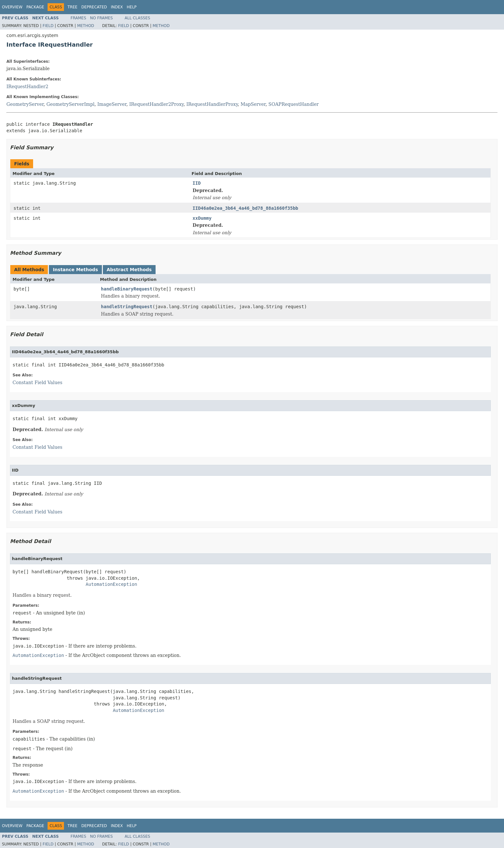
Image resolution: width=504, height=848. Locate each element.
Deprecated (94, 7)
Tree (72, 7)
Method (86, 26)
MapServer (253, 104)
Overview (12, 7)
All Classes (137, 18)
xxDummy (202, 218)
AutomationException (112, 584)
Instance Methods (75, 270)
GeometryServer (25, 104)
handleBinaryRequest (127, 289)
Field (48, 26)
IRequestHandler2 (27, 87)
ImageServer (112, 104)
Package (35, 7)
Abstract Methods (129, 270)
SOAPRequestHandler (294, 104)
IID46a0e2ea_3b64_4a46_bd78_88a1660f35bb (245, 208)
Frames (79, 18)
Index (117, 7)
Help (132, 7)
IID (197, 183)
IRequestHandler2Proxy (156, 104)
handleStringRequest (127, 307)
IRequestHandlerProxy (212, 104)
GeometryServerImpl (71, 104)
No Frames (101, 18)
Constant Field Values (37, 383)
